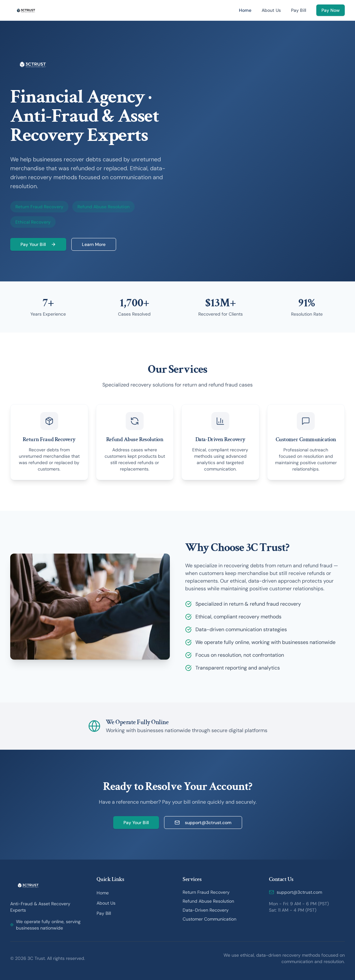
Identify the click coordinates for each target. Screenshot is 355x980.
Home (245, 10)
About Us (271, 10)
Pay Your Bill (38, 244)
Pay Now (331, 10)
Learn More (94, 244)
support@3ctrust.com (203, 823)
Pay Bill (299, 10)
